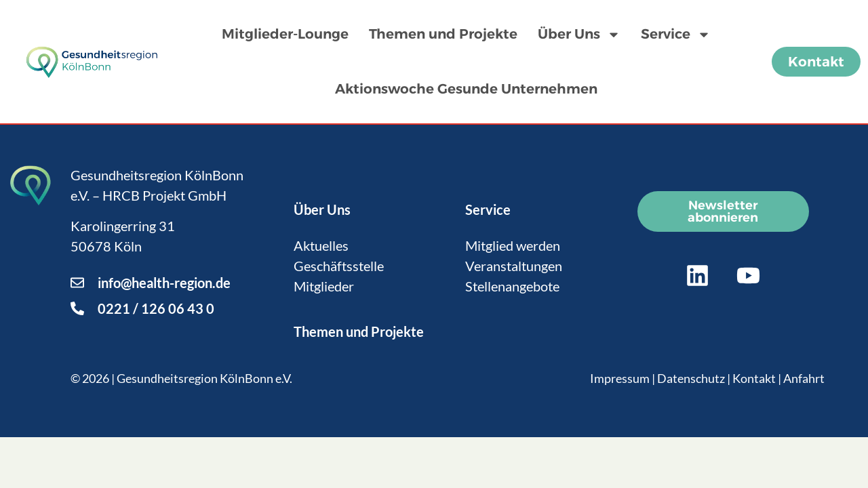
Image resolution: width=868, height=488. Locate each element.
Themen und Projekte (443, 34)
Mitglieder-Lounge (285, 34)
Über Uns (579, 35)
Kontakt (754, 378)
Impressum (620, 378)
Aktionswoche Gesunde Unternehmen (466, 89)
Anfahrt (804, 378)
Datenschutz (691, 378)
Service (676, 35)
